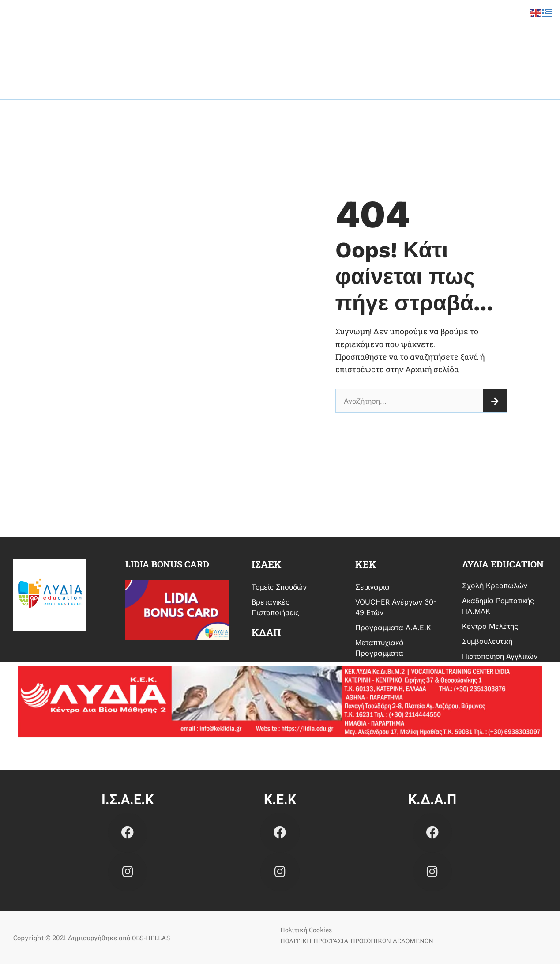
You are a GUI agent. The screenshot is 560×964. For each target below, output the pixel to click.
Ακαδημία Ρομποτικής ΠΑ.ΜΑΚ (498, 606)
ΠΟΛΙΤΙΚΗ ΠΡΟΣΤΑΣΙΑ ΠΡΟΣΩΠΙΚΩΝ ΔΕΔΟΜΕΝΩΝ (362, 941)
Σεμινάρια (372, 587)
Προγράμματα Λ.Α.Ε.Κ (393, 628)
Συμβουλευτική (487, 641)
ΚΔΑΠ (266, 632)
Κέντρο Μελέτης (490, 626)
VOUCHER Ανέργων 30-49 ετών (396, 607)
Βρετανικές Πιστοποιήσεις (275, 607)
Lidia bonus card (167, 564)
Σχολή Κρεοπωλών (495, 586)
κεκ (366, 564)
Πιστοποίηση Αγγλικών (500, 656)
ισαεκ (267, 564)
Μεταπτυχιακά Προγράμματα (380, 648)
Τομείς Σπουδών (279, 587)
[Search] (495, 401)
